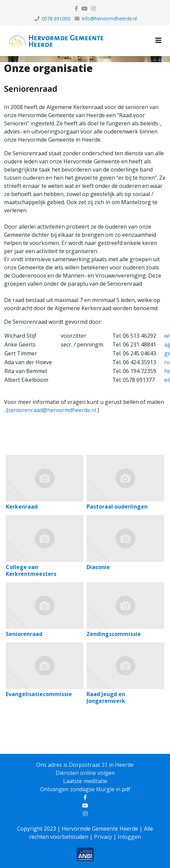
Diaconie (98, 567)
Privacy (103, 837)
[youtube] (84, 8)
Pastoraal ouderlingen (117, 507)
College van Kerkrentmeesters (31, 570)
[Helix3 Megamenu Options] (158, 40)
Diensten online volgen (85, 773)
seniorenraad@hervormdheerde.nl (52, 410)
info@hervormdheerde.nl (109, 19)
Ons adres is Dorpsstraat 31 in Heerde (85, 765)
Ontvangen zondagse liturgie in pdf (85, 789)
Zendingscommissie (114, 634)
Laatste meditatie (85, 781)
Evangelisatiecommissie (39, 694)
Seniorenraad (31, 88)
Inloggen (129, 837)
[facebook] (76, 8)
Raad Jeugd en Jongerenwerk (106, 697)
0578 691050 (56, 19)
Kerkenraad (22, 507)
